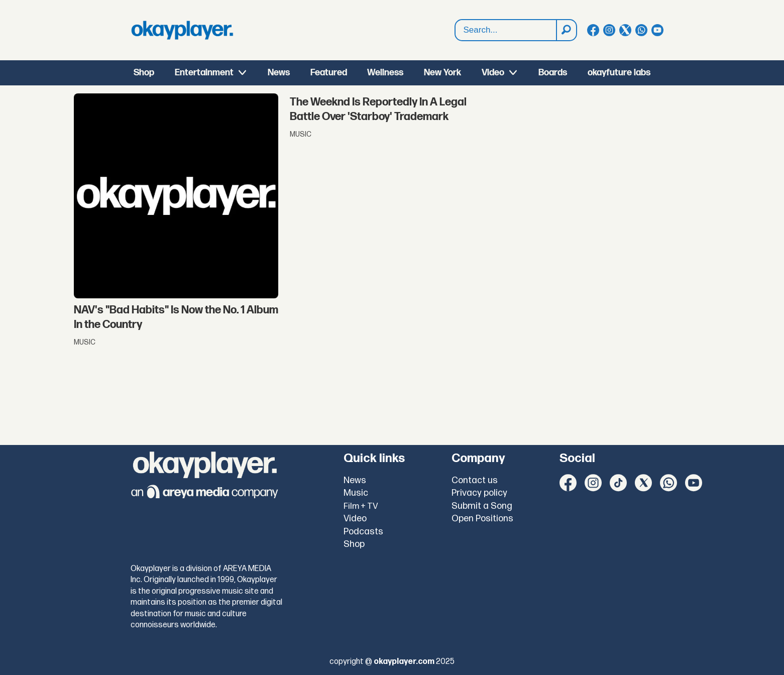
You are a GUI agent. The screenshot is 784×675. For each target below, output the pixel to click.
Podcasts (363, 532)
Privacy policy (479, 493)
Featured (329, 73)
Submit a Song (482, 506)
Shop (144, 73)
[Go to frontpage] (182, 30)
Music (356, 493)
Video (493, 73)
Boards (553, 73)
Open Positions (482, 519)
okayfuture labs (619, 73)
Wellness (385, 73)
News (279, 73)
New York (442, 73)
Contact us (475, 480)
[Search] (566, 30)
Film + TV (361, 506)
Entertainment (204, 73)
